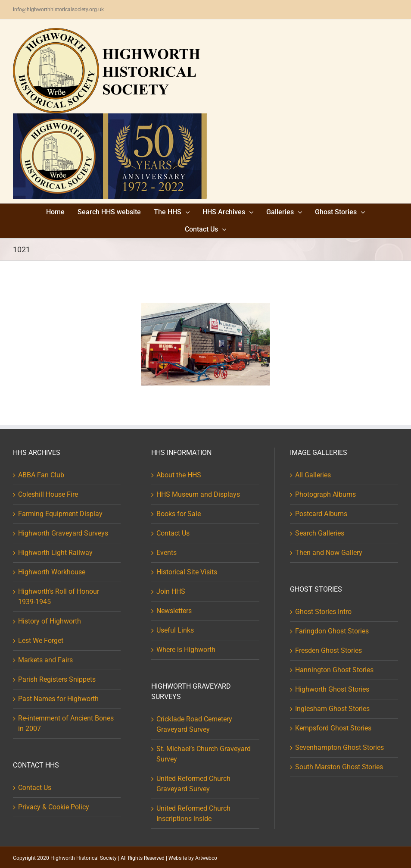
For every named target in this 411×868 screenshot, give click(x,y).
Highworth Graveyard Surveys (63, 533)
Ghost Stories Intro (323, 612)
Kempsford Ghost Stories (333, 728)
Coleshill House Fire (48, 494)
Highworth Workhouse (52, 572)
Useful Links (175, 630)
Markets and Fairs (45, 660)
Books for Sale (179, 514)
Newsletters (174, 611)
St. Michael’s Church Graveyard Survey (204, 754)
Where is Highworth (186, 650)
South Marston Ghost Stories (339, 767)
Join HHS (171, 591)
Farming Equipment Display (60, 514)
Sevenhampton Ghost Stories (339, 747)
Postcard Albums (321, 514)
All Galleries (313, 475)
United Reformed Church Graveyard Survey (193, 784)
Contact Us (35, 788)
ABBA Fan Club (41, 475)
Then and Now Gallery (329, 553)
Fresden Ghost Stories (328, 650)
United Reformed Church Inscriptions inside (193, 813)
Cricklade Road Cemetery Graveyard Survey (194, 724)
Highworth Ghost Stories (332, 689)
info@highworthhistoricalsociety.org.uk (58, 9)
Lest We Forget (41, 641)
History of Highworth (50, 621)
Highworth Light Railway (55, 553)
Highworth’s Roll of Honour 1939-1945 (59, 597)
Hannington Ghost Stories (334, 670)
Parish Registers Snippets (57, 679)
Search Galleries (320, 533)
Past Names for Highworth (58, 699)
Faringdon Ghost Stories (332, 631)
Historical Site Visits (187, 572)
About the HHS (179, 475)
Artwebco (206, 858)
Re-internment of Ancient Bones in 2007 (66, 723)
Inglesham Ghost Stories (332, 709)
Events (167, 553)
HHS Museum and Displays (198, 494)
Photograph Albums (325, 494)
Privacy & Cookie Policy (54, 807)
